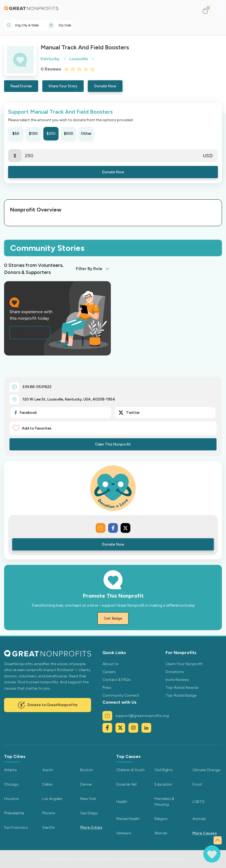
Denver (86, 784)
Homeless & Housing (164, 802)
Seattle (48, 827)
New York (88, 799)
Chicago (11, 784)
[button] (207, 11)
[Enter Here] (110, 156)
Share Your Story (63, 86)
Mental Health (128, 819)
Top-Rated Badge (181, 695)
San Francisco (16, 827)
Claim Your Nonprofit (184, 664)
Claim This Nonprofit (113, 444)
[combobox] (31, 25)
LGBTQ (198, 802)
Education (163, 784)
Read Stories (21, 86)
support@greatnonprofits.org (136, 716)
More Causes (205, 833)
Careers (109, 672)
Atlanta (10, 770)
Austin (48, 770)
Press (107, 688)
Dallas (47, 784)
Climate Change (206, 770)
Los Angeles (52, 799)
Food (197, 784)
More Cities (91, 827)
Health (122, 802)
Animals (199, 819)
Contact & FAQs (117, 680)
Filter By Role (89, 269)
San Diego (89, 813)
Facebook (26, 413)
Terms (164, 859)
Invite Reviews (177, 680)
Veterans (124, 833)
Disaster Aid (126, 784)
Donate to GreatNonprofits (48, 705)
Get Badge (113, 618)
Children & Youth (130, 770)
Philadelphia (14, 813)
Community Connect (121, 695)
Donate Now (105, 86)
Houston (12, 799)
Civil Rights (164, 770)
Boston (86, 770)
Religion (161, 819)
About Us (111, 664)
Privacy (180, 859)
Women (161, 833)
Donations (175, 672)
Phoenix (49, 813)
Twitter (129, 413)
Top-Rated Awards (182, 688)
